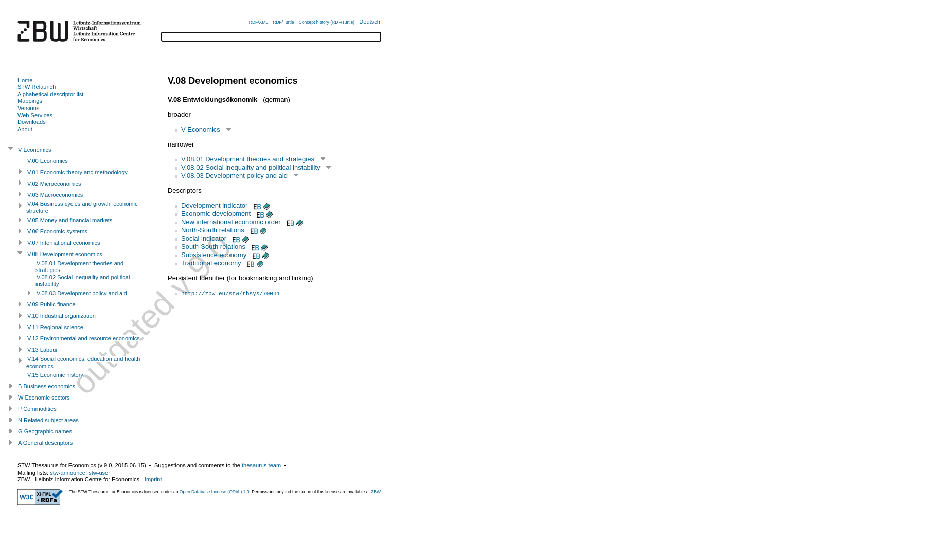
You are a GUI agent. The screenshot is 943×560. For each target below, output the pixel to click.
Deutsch (370, 22)
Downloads (32, 122)
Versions (28, 108)
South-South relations (213, 247)
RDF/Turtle (283, 22)
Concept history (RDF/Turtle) (327, 22)
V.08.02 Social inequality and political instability (251, 167)
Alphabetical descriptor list (50, 94)
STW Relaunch (37, 87)
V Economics (201, 129)
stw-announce (68, 473)
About (25, 129)
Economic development (216, 214)
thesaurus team (261, 465)
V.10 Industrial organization (61, 316)
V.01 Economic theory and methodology (77, 172)
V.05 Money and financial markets (70, 220)
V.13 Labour (42, 350)
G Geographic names (45, 431)
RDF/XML (259, 22)
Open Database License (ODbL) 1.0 (215, 492)
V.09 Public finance (51, 304)
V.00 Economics (48, 161)
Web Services (35, 115)
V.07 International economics (64, 243)
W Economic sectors (44, 398)
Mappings (30, 101)
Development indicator (214, 205)
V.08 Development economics (65, 254)
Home (25, 80)
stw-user (99, 473)
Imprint (153, 479)
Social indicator (204, 238)
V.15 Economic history (55, 375)
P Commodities (37, 409)
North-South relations (213, 230)
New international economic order (231, 222)
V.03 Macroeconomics (55, 195)
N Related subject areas (48, 420)
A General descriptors (45, 443)
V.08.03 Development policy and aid (234, 176)
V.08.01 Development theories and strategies (248, 159)
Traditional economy (211, 263)
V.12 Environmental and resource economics (84, 338)
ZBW (376, 492)
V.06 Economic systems (57, 231)
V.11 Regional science (55, 327)
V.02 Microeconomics (54, 184)
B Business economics (47, 386)
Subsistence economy (214, 255)
